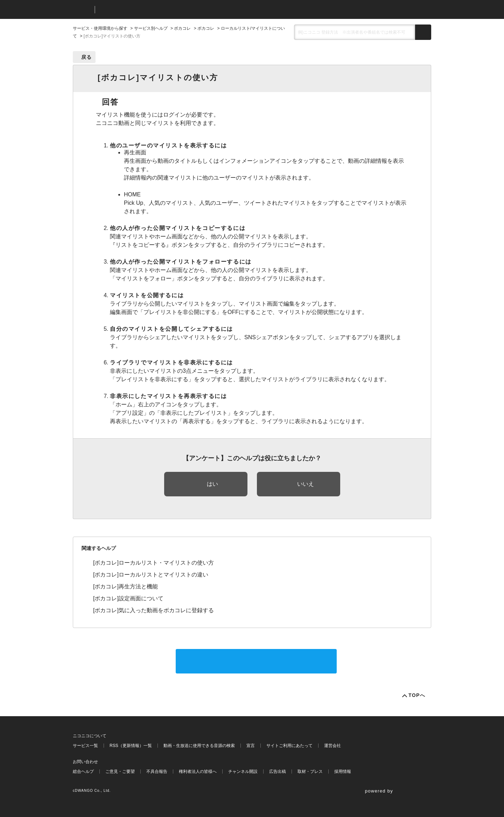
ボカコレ (182, 28)
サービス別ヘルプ (151, 28)
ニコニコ (82, 10)
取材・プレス (310, 771)
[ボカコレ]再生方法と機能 (125, 586)
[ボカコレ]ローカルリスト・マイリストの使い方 (153, 563)
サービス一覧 (85, 746)
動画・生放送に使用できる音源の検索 (199, 746)
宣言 (251, 746)
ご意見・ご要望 (120, 771)
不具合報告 (157, 771)
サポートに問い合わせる (256, 661)
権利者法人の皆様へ (198, 771)
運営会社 (332, 746)
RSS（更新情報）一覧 (131, 746)
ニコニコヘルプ (137, 10)
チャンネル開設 (243, 771)
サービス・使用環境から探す (100, 28)
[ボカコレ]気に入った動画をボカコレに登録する (153, 610)
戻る (87, 57)
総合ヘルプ (83, 771)
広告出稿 (278, 771)
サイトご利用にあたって (289, 746)
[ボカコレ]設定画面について (128, 598)
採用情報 (343, 771)
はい (212, 484)
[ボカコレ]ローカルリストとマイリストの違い (151, 575)
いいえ (306, 484)
